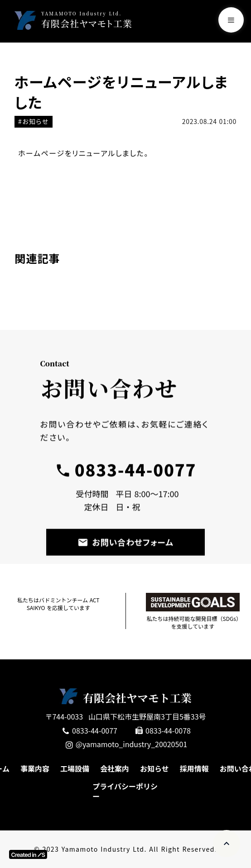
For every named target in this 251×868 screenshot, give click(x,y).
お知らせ (154, 768)
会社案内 (115, 768)
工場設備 (75, 768)
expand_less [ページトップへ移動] (227, 844)
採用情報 (194, 768)
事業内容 (35, 768)
